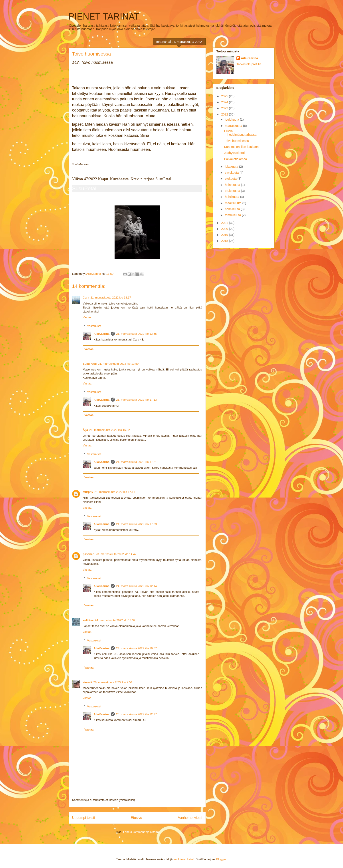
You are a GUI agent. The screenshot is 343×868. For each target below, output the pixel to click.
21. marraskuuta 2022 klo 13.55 (136, 334)
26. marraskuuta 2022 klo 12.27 (136, 714)
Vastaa (87, 317)
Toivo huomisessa (236, 141)
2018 (225, 241)
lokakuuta (232, 167)
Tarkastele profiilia (249, 64)
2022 (225, 114)
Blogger (221, 859)
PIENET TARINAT (104, 16)
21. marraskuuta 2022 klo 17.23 (136, 524)
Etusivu (136, 818)
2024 (225, 102)
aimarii (87, 682)
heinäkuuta (233, 185)
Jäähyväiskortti (234, 153)
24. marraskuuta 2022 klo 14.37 (115, 620)
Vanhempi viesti (190, 818)
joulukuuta (232, 119)
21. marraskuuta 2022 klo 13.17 (111, 298)
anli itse (88, 620)
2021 (225, 223)
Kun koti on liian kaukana (241, 147)
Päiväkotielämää (235, 159)
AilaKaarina (102, 334)
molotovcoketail (184, 859)
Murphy (88, 492)
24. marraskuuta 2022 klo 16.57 (136, 648)
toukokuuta (233, 191)
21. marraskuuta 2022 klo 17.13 (136, 400)
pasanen (89, 554)
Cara (86, 298)
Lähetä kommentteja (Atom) (141, 832)
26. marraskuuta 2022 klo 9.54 (113, 682)
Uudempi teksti (84, 818)
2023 (225, 108)
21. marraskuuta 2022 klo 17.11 (115, 492)
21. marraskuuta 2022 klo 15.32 (110, 430)
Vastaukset (94, 326)
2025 (225, 96)
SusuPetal (84, 188)
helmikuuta (233, 209)
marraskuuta (234, 126)
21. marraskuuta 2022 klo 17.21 (136, 462)
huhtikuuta (233, 197)
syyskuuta (232, 173)
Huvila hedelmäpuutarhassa (240, 133)
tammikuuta (233, 215)
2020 (225, 229)
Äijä (85, 430)
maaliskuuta (234, 203)
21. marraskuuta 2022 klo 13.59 (118, 364)
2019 (225, 235)
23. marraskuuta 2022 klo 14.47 (116, 554)
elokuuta (231, 179)
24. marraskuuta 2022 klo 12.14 (136, 586)
